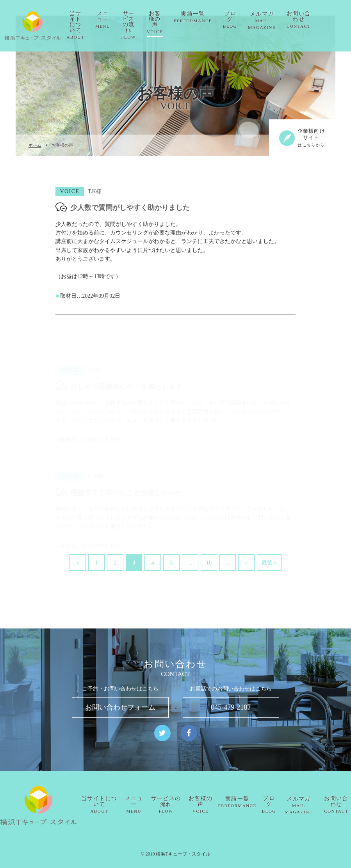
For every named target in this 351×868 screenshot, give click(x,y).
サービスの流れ (148, 25)
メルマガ (281, 20)
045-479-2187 (231, 707)
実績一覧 (212, 17)
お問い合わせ (318, 20)
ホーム (35, 145)
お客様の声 (174, 22)
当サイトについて (95, 25)
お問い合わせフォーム (120, 707)
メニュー (122, 20)
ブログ (249, 20)
